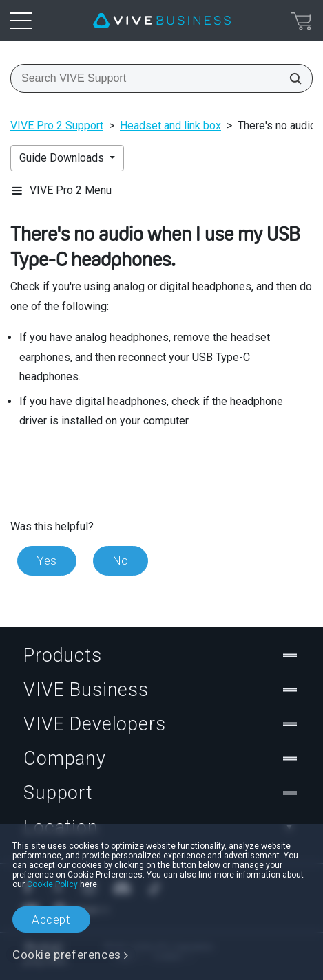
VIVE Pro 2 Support (57, 126)
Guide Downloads (63, 158)
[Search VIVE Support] (291, 78)
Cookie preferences (67, 955)
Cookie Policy (52, 884)
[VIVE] (162, 21)
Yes (47, 560)
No (121, 560)
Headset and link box (170, 126)
